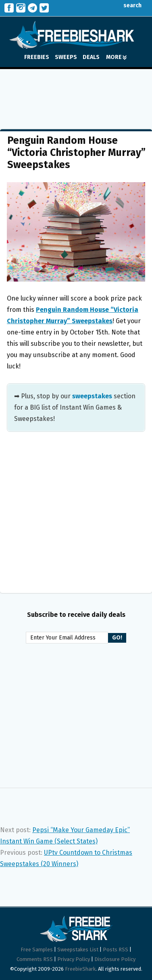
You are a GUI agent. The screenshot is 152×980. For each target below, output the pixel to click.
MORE (116, 57)
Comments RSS (35, 959)
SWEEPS (66, 57)
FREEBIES (37, 57)
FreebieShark (80, 969)
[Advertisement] (76, 93)
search (126, 5)
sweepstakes (92, 396)
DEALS (91, 57)
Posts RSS (116, 950)
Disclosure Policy (115, 959)
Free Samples (37, 950)
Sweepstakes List (78, 950)
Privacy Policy (74, 959)
